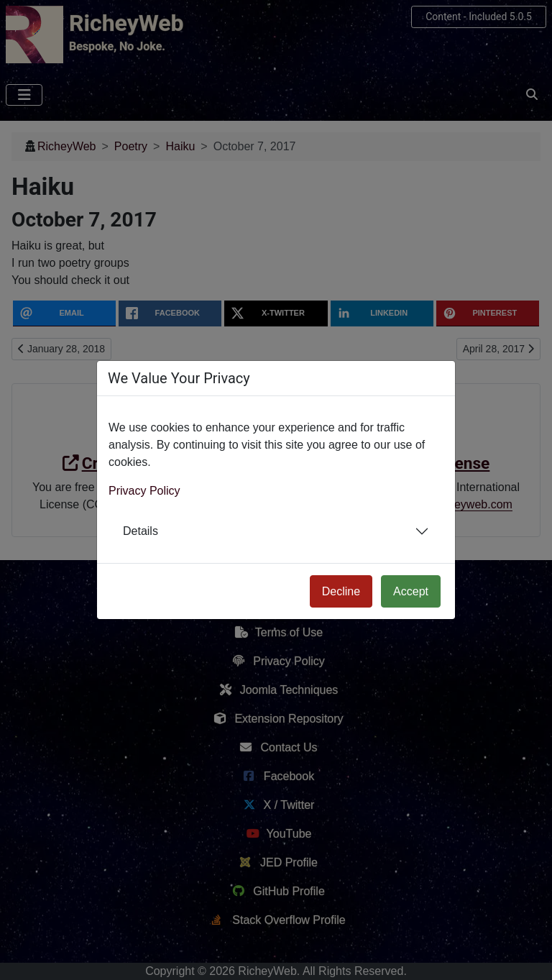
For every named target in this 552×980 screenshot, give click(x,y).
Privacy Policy (144, 491)
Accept (411, 591)
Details (141, 531)
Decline (341, 591)
